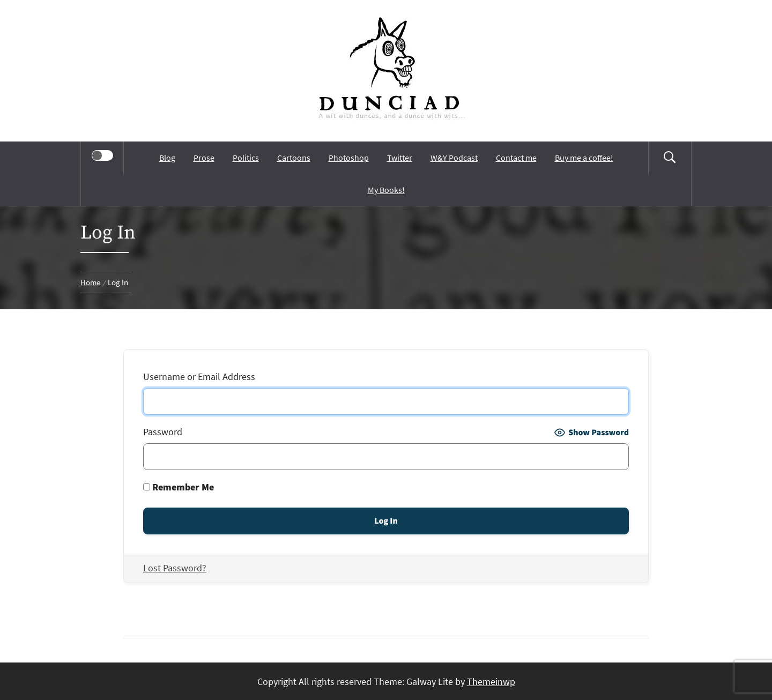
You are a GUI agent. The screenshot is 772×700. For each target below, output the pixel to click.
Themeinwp (491, 682)
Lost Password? (175, 568)
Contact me (516, 158)
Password (163, 432)
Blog (167, 158)
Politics (246, 158)
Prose (204, 158)
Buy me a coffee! (584, 158)
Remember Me (179, 487)
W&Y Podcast (454, 158)
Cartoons (294, 158)
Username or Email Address (199, 377)
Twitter (400, 158)
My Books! (386, 190)
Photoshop (349, 158)
